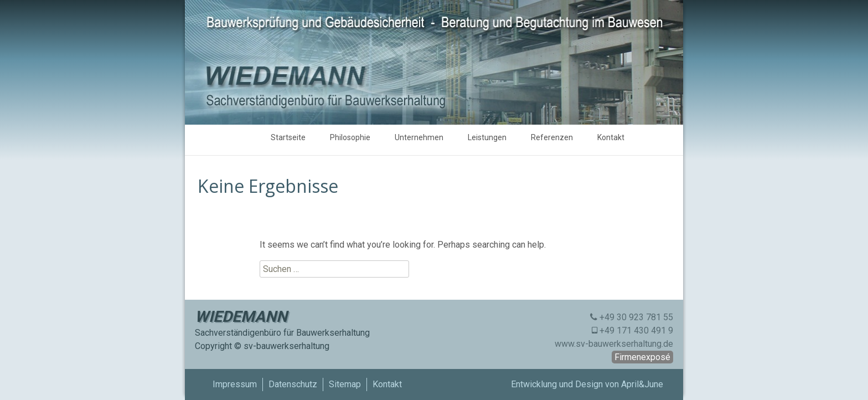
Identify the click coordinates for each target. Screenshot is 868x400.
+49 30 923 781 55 (636, 317)
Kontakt (611, 137)
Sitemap (345, 384)
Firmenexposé (642, 357)
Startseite (288, 137)
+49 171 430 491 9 (636, 330)
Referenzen (552, 137)
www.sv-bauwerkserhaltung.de (614, 344)
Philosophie (350, 137)
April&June (642, 384)
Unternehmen (419, 137)
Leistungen (487, 137)
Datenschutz (293, 384)
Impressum (235, 384)
